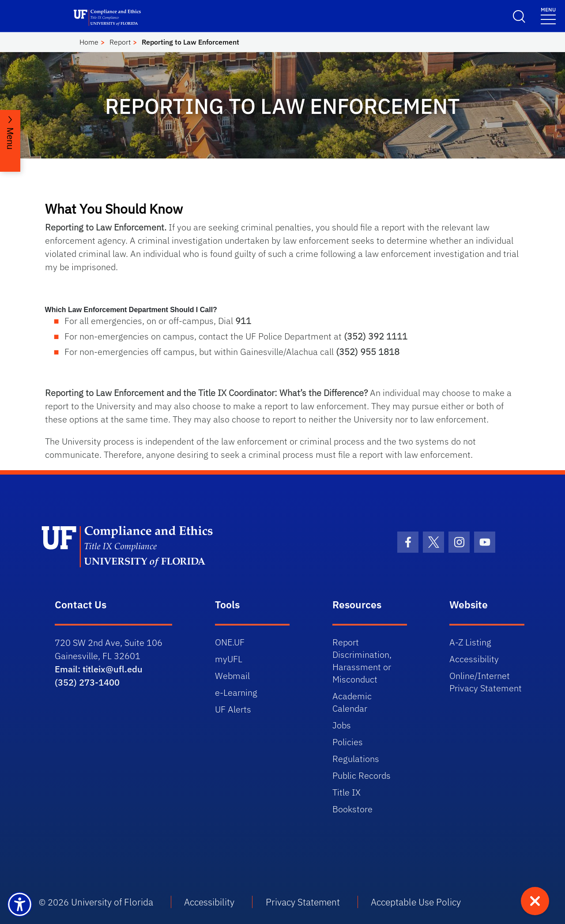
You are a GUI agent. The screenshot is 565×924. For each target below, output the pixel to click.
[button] (283, 310)
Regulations (356, 759)
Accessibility (474, 659)
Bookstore (352, 809)
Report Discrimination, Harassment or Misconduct (362, 661)
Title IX (347, 792)
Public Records (362, 775)
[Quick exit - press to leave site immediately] (535, 901)
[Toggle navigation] (548, 15)
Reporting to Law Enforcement (190, 42)
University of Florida (112, 902)
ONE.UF (230, 642)
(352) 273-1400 (87, 682)
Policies (348, 742)
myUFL (229, 659)
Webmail (232, 676)
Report (120, 42)
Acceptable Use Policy (416, 902)
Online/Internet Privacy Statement (486, 682)
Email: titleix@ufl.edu (99, 669)
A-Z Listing (470, 642)
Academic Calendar (352, 702)
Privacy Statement (303, 902)
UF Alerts (233, 709)
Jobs (342, 725)
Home (89, 42)
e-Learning (236, 692)
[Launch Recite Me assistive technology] (20, 904)
